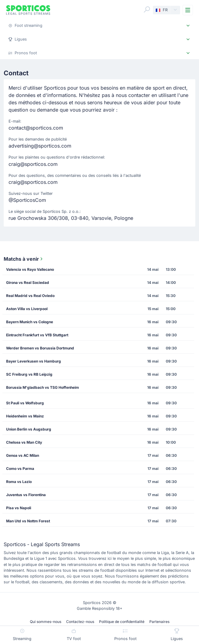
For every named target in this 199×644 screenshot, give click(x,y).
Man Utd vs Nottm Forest (28, 521)
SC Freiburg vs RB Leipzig (29, 374)
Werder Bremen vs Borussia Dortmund (40, 348)
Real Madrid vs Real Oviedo (30, 296)
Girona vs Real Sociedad (28, 283)
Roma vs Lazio (19, 482)
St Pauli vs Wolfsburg (25, 403)
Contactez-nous (80, 622)
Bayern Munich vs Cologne (30, 322)
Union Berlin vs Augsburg (29, 429)
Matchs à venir (24, 259)
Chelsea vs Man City (24, 442)
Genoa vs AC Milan (23, 455)
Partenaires (159, 622)
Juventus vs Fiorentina (26, 495)
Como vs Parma (20, 469)
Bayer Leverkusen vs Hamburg (34, 361)
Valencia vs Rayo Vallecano (30, 269)
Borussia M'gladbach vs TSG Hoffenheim (43, 387)
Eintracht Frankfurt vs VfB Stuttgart (37, 335)
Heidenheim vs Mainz (25, 416)
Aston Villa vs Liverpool (27, 309)
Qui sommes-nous (46, 622)
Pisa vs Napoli (19, 508)
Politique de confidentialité (122, 622)
